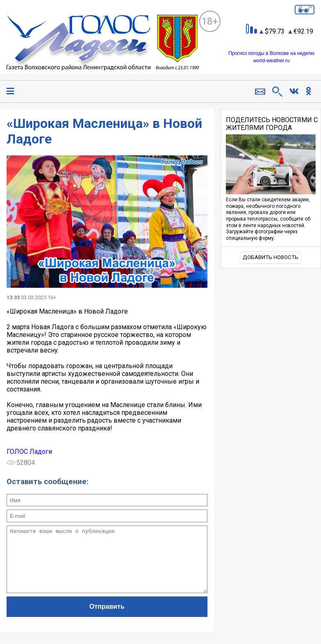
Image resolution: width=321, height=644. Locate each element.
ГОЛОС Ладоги (29, 452)
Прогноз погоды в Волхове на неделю (271, 53)
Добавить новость (271, 257)
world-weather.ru (272, 61)
